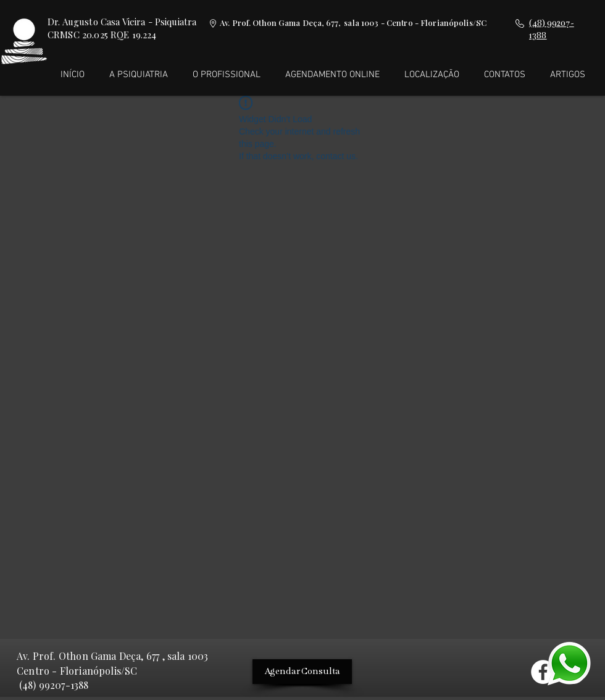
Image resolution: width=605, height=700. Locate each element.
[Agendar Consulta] (302, 672)
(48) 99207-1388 (54, 685)
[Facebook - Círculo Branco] (543, 672)
